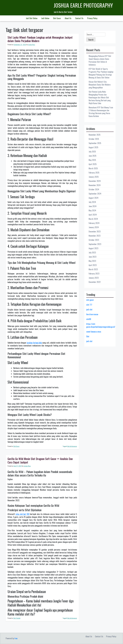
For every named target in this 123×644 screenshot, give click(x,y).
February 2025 (94, 173)
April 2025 (93, 164)
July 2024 (92, 202)
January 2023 (94, 278)
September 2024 (95, 194)
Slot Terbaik (17, 618)
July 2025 (92, 152)
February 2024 (94, 223)
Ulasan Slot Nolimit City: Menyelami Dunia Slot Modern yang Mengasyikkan (100, 85)
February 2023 (94, 274)
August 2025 (93, 147)
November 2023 (95, 236)
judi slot (89, 309)
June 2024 (93, 206)
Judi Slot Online (32, 18)
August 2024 (94, 198)
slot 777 (89, 305)
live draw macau (92, 314)
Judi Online (45, 18)
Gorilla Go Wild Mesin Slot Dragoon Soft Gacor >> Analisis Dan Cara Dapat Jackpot (40, 460)
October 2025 (94, 139)
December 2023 (95, 231)
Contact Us (79, 18)
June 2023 (92, 257)
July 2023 (92, 253)
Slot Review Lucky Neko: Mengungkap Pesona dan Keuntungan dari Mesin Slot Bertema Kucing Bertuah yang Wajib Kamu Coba (100, 97)
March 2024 (93, 219)
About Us (68, 18)
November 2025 (95, 135)
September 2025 (95, 143)
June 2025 (92, 156)
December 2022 (95, 282)
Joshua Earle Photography (83, 5)
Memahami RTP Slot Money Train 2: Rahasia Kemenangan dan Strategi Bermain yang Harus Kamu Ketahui (101, 112)
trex (16, 638)
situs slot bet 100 (23, 514)
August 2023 (93, 248)
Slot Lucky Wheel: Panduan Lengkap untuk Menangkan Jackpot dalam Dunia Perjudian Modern (40, 39)
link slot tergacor (72, 446)
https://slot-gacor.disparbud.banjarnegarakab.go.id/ (101, 325)
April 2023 (93, 265)
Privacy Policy (92, 18)
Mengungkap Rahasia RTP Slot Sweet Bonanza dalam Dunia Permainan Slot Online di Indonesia (100, 60)
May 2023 (92, 261)
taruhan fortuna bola (34, 343)
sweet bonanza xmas (94, 332)
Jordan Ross (32, 45)
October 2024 (94, 189)
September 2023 (95, 244)
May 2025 (92, 160)
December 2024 (95, 181)
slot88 (89, 319)
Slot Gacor (57, 18)
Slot (88, 336)
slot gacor (90, 300)
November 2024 (95, 185)
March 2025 (93, 168)
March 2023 (93, 269)
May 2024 (92, 210)
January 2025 (94, 177)
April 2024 (93, 215)
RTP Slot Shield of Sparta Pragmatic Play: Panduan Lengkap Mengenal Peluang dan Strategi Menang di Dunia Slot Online (101, 73)
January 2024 (94, 227)
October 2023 (94, 240)
